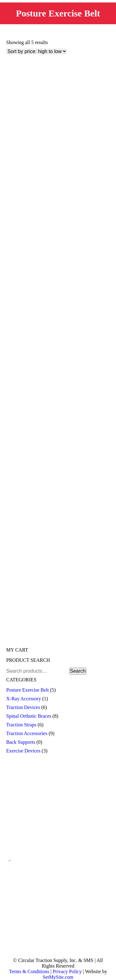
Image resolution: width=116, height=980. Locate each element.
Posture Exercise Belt (28, 690)
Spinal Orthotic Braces (29, 716)
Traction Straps (21, 725)
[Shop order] (37, 51)
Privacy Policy (67, 971)
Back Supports (21, 742)
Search (78, 671)
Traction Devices (23, 707)
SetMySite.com (58, 977)
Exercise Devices (23, 751)
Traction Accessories (27, 733)
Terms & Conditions (29, 971)
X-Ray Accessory (24, 699)
